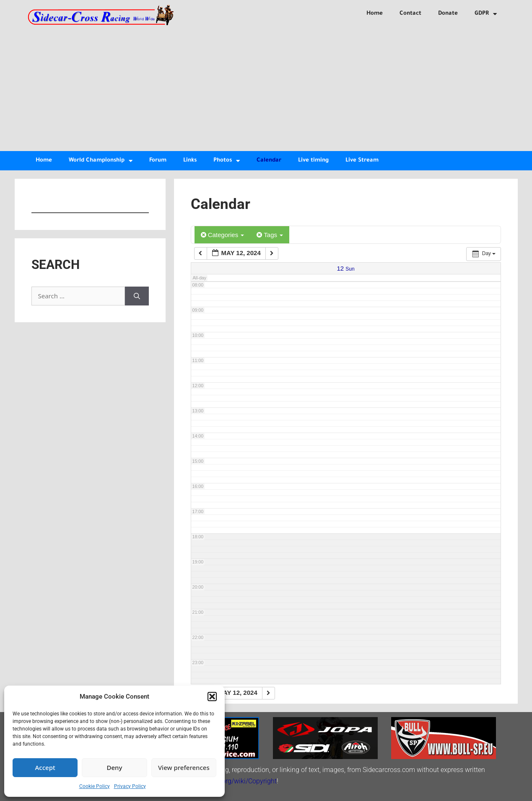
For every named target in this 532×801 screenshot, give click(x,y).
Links (190, 160)
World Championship (101, 161)
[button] (212, 697)
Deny (115, 767)
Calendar (269, 160)
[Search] (137, 296)
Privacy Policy (130, 786)
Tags (270, 235)
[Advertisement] (266, 88)
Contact (410, 14)
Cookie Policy (95, 786)
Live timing (313, 160)
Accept (45, 767)
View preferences (184, 767)
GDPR (486, 14)
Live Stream (362, 160)
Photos (227, 161)
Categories (223, 235)
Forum (158, 160)
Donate (448, 14)
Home (375, 14)
